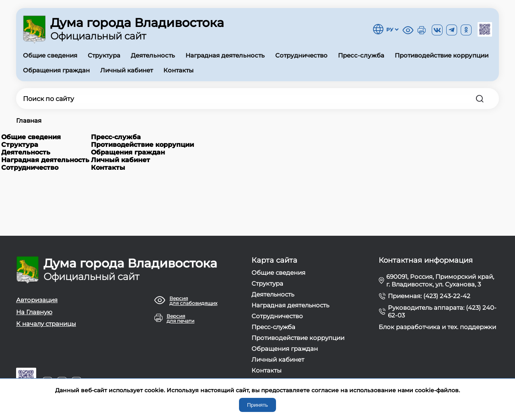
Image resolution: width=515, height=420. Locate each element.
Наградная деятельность (225, 55)
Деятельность (153, 55)
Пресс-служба (361, 55)
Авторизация (37, 300)
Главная (29, 120)
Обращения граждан (56, 70)
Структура (104, 55)
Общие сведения (50, 55)
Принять (257, 405)
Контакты (178, 70)
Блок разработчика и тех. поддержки (437, 327)
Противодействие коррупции (442, 55)
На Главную (34, 312)
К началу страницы (46, 324)
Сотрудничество (301, 55)
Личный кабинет (127, 70)
